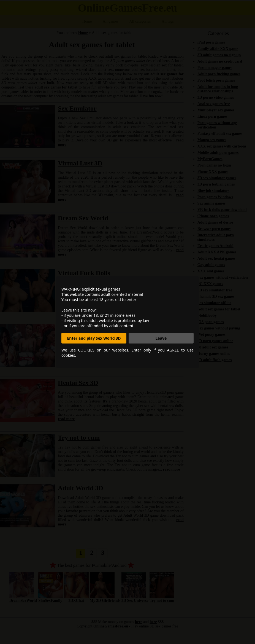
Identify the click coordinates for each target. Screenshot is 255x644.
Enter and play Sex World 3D (94, 338)
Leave (161, 338)
